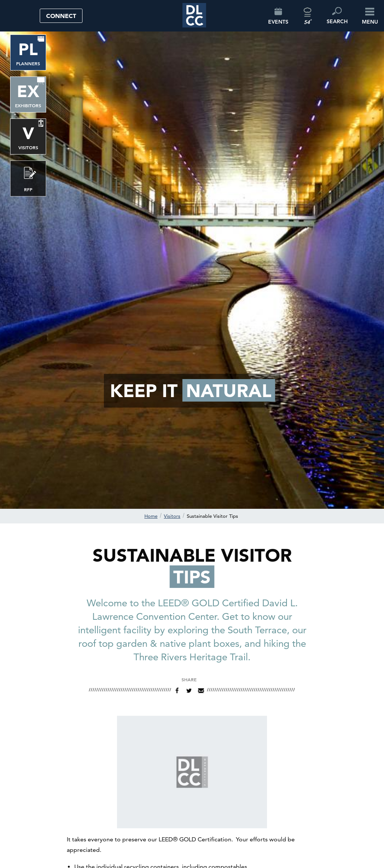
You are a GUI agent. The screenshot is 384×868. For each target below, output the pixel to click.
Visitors (172, 516)
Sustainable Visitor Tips (212, 516)
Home (151, 516)
